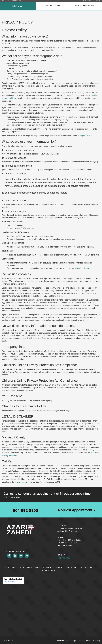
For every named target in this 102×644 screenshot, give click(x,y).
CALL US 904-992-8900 (51, 6)
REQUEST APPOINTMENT (85, 6)
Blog (44, 570)
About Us (17, 568)
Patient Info (72, 568)
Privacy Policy (85, 641)
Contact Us (54, 570)
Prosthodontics (55, 568)
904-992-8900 (83, 268)
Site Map (97, 641)
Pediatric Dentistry (34, 568)
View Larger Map (10, 582)
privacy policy (21, 482)
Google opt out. (85, 136)
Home (7, 568)
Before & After (88, 568)
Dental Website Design (67, 641)
